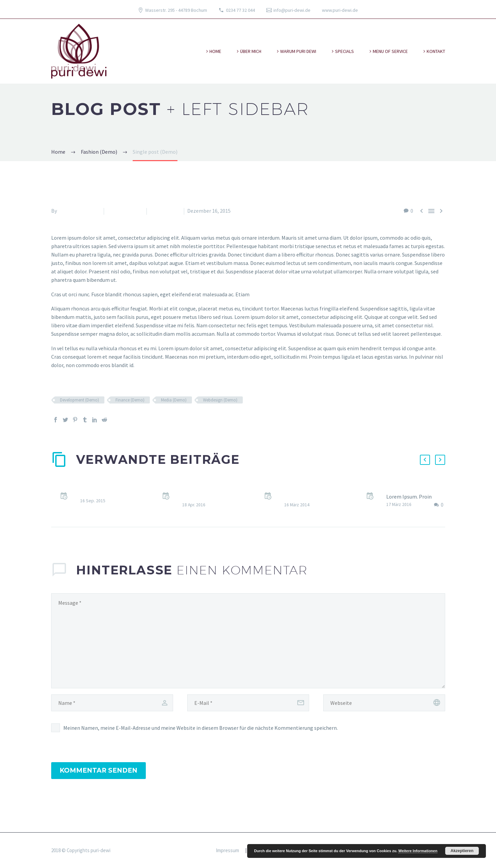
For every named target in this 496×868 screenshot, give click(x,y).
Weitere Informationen (418, 851)
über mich (251, 51)
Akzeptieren (462, 851)
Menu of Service (390, 51)
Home (215, 51)
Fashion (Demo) (125, 211)
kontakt (436, 51)
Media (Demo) (174, 400)
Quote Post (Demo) (103, 492)
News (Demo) (165, 211)
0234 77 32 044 (240, 10)
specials (344, 51)
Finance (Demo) (130, 400)
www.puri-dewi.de (340, 10)
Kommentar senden (98, 770)
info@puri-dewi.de (292, 10)
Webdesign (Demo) (220, 400)
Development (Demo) (79, 400)
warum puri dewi (298, 51)
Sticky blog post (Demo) (414, 488)
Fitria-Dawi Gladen (79, 211)
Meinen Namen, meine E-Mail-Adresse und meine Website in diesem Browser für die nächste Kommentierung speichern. (201, 728)
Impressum (227, 851)
